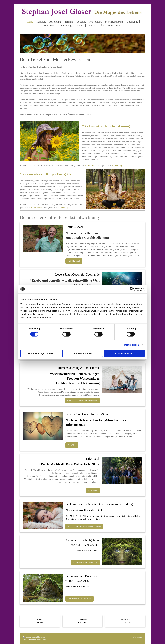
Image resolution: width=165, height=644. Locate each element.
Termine (40, 622)
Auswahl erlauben (82, 353)
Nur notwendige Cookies (41, 353)
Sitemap (41, 637)
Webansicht (138, 637)
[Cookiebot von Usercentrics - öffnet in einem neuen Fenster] (132, 289)
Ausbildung (82, 622)
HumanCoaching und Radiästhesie (82, 401)
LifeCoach (93, 491)
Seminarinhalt (91, 165)
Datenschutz (125, 622)
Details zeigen (132, 345)
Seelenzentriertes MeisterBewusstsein (84, 527)
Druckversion (30, 637)
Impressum (125, 620)
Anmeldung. (117, 165)
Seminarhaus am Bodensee (80, 599)
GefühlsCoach (74, 261)
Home (40, 620)
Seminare (82, 620)
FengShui (72, 445)
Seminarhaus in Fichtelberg (85, 563)
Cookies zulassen (124, 353)
